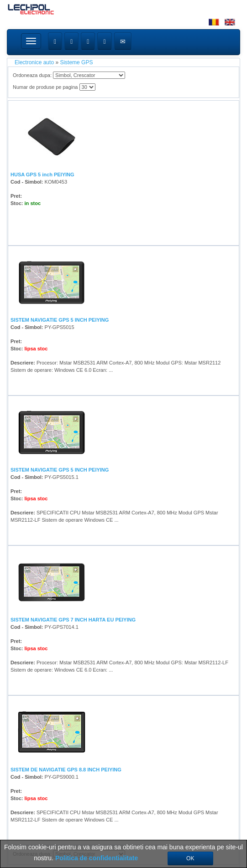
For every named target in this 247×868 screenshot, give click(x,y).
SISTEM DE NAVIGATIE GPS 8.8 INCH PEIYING (66, 770)
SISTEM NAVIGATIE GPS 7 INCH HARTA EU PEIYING (73, 620)
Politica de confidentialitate (97, 858)
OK (190, 858)
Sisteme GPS (76, 62)
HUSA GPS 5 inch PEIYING (42, 175)
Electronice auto (34, 62)
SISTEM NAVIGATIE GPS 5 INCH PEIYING (60, 320)
